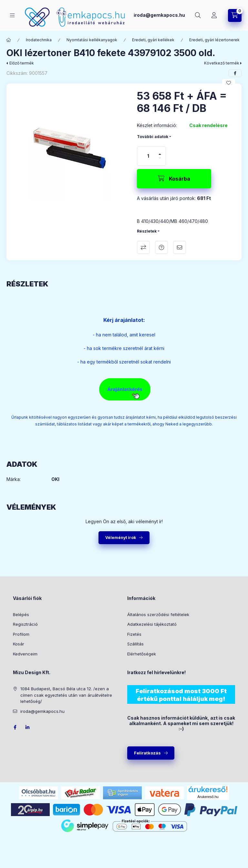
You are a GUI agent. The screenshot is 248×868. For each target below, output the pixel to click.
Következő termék (222, 63)
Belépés (21, 614)
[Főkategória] (9, 40)
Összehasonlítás (143, 247)
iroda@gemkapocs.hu (159, 15)
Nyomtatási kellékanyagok (92, 40)
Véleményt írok (121, 538)
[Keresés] (198, 15)
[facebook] (235, 73)
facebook (15, 727)
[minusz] (160, 158)
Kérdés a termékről (161, 247)
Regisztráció (25, 624)
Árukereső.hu (208, 797)
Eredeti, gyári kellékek (153, 40)
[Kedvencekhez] (229, 83)
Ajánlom (180, 247)
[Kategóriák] (12, 15)
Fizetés (134, 634)
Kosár (19, 644)
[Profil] (214, 15)
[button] (68, 145)
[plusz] (160, 154)
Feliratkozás (147, 753)
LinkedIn (28, 727)
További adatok (153, 137)
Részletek (147, 231)
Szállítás (135, 644)
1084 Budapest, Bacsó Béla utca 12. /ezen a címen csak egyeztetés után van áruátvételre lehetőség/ (66, 695)
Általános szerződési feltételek (158, 614)
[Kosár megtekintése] (235, 15)
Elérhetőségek (142, 654)
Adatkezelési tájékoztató (152, 624)
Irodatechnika (39, 40)
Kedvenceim (25, 654)
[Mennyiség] (148, 156)
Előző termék (22, 63)
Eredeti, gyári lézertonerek (214, 40)
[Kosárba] (174, 179)
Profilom (21, 634)
